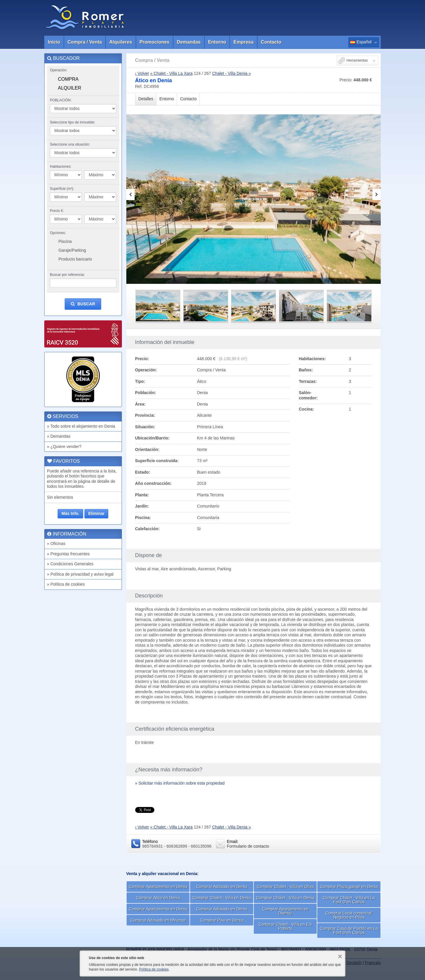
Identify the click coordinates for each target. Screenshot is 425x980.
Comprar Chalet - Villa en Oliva (285, 887)
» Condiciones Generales (70, 564)
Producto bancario (75, 259)
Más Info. (70, 513)
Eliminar (96, 513)
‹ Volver (142, 73)
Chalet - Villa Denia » (232, 73)
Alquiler (70, 88)
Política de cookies (154, 969)
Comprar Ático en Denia (158, 898)
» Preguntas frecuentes (68, 554)
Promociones (155, 42)
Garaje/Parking (72, 250)
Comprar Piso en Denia (222, 920)
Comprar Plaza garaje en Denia (349, 887)
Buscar (83, 304)
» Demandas (59, 436)
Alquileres (121, 42)
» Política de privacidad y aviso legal (80, 574)
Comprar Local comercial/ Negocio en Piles (349, 915)
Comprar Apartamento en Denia (158, 887)
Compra (68, 79)
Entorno (217, 42)
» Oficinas (56, 543)
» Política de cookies (66, 584)
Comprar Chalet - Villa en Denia (222, 898)
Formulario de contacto (248, 846)
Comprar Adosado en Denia (222, 887)
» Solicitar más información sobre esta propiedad (180, 783)
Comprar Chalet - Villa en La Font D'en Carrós (349, 900)
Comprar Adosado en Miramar (158, 920)
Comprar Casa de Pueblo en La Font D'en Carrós (349, 930)
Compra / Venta (85, 42)
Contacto (271, 42)
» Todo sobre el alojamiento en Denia (81, 426)
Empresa (243, 42)
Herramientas (357, 60)
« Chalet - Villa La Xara (171, 73)
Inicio (54, 42)
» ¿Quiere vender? (64, 447)
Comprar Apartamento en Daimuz (285, 911)
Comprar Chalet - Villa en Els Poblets (285, 926)
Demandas (189, 42)
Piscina (65, 241)
